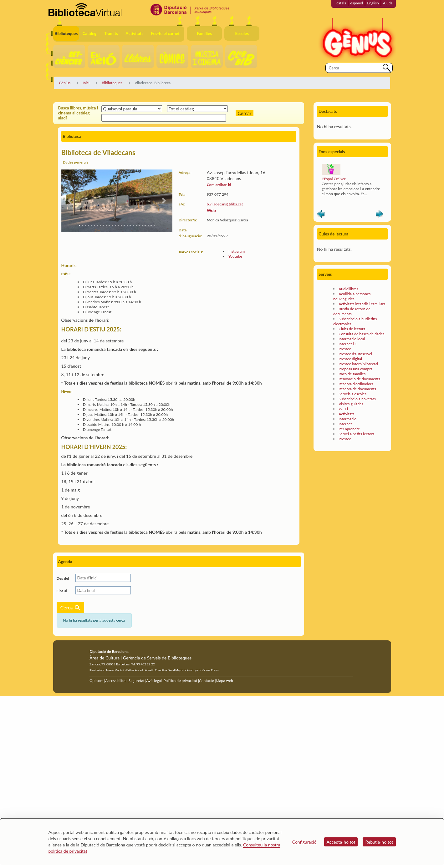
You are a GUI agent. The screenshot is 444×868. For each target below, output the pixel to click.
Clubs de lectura (352, 329)
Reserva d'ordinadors (356, 384)
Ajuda (388, 3)
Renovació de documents (359, 379)
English (373, 3)
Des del (63, 578)
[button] (70, 201)
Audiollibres (348, 289)
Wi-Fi (343, 409)
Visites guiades (351, 404)
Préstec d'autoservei (355, 354)
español (357, 3)
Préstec (345, 349)
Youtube (235, 256)
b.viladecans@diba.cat (225, 204)
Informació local (352, 339)
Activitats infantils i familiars (362, 304)
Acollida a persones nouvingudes (352, 296)
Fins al (62, 591)
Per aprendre (349, 429)
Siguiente (380, 215)
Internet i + (348, 344)
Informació (347, 419)
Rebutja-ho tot (379, 842)
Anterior (321, 215)
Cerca (70, 607)
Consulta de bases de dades (361, 334)
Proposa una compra (355, 369)
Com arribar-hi (219, 185)
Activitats (346, 414)
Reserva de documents (357, 389)
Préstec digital (350, 359)
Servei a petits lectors (356, 434)
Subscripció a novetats (357, 399)
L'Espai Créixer (334, 179)
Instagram (237, 251)
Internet (345, 424)
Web (211, 210)
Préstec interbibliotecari (358, 364)
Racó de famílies (352, 374)
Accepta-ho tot (341, 842)
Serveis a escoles (352, 394)
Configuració (304, 842)
